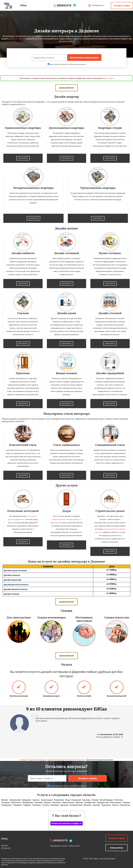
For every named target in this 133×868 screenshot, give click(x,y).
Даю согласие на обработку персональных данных (67, 64)
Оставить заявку (122, 5)
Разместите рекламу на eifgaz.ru (67, 823)
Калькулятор (96, 5)
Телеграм (109, 78)
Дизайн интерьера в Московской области (66, 760)
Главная (24, 760)
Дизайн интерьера (38, 760)
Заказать (23, 158)
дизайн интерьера (17, 39)
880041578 (64, 5)
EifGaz (5, 839)
